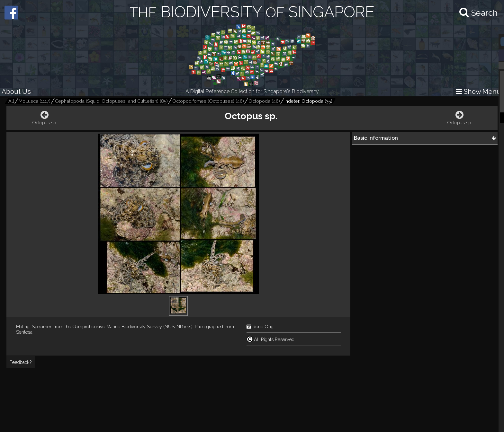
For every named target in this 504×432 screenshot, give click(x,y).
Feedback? (21, 362)
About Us (16, 91)
